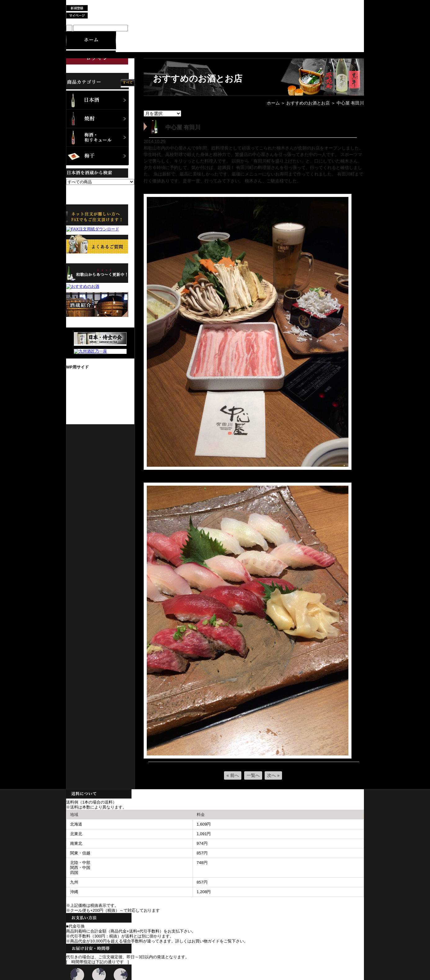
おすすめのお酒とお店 (308, 103)
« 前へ (233, 775)
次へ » (273, 775)
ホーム (273, 103)
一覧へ (253, 775)
